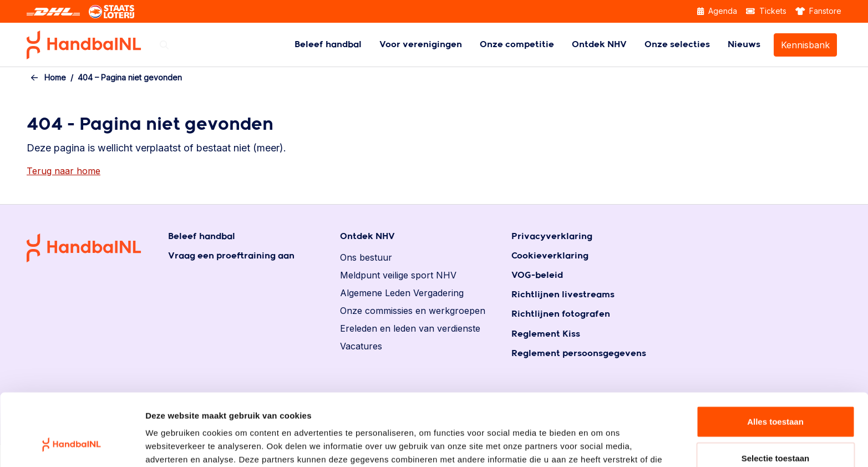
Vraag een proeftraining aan (231, 256)
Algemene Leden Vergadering (402, 293)
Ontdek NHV (599, 45)
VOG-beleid (537, 275)
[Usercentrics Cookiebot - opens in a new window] (72, 445)
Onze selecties (677, 45)
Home (55, 77)
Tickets (766, 11)
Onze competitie (517, 45)
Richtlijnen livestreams (563, 295)
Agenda (717, 11)
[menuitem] (328, 45)
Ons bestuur (366, 257)
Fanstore (819, 11)
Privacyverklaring (552, 237)
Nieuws (744, 45)
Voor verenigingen (421, 45)
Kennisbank (805, 45)
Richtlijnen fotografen (561, 314)
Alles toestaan (775, 358)
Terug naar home (64, 171)
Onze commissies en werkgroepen (413, 311)
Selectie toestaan (776, 395)
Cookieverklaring (550, 256)
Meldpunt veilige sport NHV (398, 275)
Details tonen (599, 445)
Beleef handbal (328, 45)
